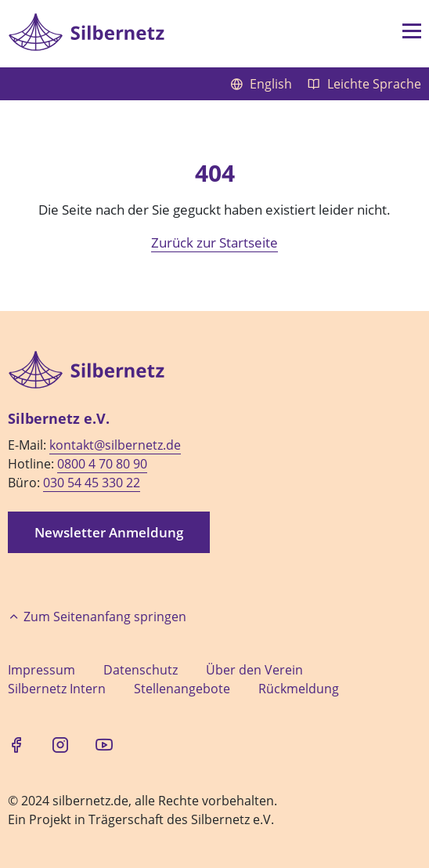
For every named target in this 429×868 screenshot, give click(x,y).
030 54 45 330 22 (92, 483)
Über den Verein (254, 670)
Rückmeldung (299, 689)
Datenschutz (141, 670)
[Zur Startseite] (86, 32)
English (263, 84)
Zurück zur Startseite (214, 242)
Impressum (41, 670)
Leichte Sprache (364, 84)
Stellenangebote (182, 689)
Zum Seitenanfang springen (97, 617)
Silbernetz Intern (57, 689)
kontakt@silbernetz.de (115, 445)
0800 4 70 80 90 (102, 464)
